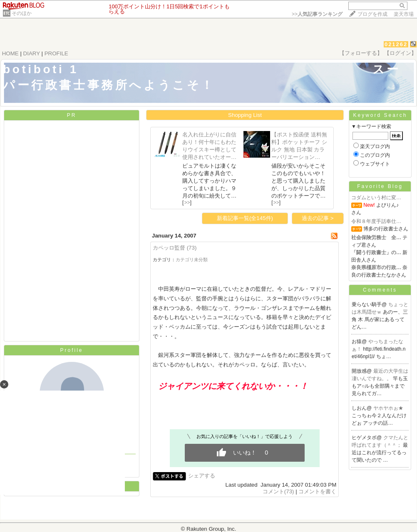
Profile (71, 350)
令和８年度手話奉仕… (376, 221)
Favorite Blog (380, 186)
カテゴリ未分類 (192, 260)
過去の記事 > (318, 218)
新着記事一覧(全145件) (245, 218)
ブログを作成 (372, 14)
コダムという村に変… (376, 198)
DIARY (32, 53)
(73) (192, 248)
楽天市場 (404, 14)
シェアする (202, 476)
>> (317, 14)
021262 (396, 44)
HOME (10, 53)
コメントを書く (317, 491)
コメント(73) (278, 491)
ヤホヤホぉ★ (388, 408)
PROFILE (56, 53)
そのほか (22, 13)
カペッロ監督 (169, 248)
